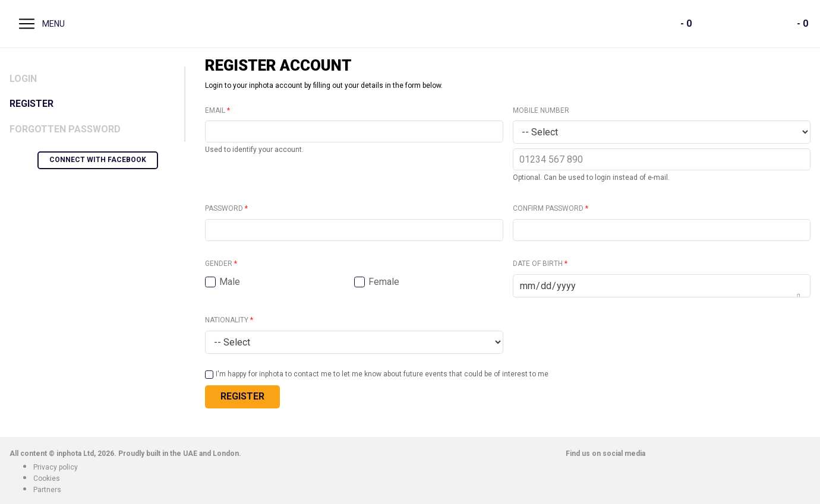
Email (215, 111)
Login (23, 79)
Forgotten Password (65, 129)
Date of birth (538, 264)
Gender (219, 264)
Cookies (47, 478)
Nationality (227, 320)
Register (31, 104)
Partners (47, 490)
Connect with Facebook (98, 160)
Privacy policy (56, 467)
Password (224, 209)
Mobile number (541, 111)
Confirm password (548, 209)
